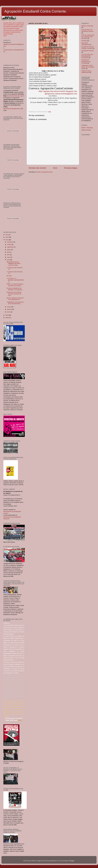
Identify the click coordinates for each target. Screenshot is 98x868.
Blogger (72, 861)
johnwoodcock (53, 861)
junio (9, 255)
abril (8, 260)
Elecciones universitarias (85, 44)
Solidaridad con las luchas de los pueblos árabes (88, 67)
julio (8, 252)
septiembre (10, 247)
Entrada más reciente (37, 168)
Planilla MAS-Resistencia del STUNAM (86, 61)
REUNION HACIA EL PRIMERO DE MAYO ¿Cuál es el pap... (14, 264)
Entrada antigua (71, 168)
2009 (7, 318)
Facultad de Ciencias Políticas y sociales (88, 48)
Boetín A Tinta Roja (87, 128)
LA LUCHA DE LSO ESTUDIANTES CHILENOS (87, 56)
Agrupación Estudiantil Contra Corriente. (36, 11)
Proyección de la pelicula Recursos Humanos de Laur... (14, 294)
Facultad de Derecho (88, 51)
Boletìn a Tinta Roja (87, 26)
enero (9, 312)
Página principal (86, 130)
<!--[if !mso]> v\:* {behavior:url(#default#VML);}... (15, 280)
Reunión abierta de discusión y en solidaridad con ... (15, 299)
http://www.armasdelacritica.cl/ (12, 109)
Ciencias (84, 41)
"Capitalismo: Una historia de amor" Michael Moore (15, 303)
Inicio (55, 168)
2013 (7, 235)
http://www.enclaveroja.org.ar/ (15, 96)
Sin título (9, 276)
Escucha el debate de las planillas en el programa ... (15, 289)
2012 (7, 237)
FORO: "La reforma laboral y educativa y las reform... (15, 285)
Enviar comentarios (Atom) (45, 172)
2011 (7, 240)
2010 (7, 315)
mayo (9, 257)
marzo (9, 307)
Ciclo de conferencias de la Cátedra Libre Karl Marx (88, 37)
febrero (9, 309)
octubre (9, 245)
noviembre (10, 242)
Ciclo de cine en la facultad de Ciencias (87, 30)
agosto (9, 250)
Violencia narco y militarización (87, 72)
